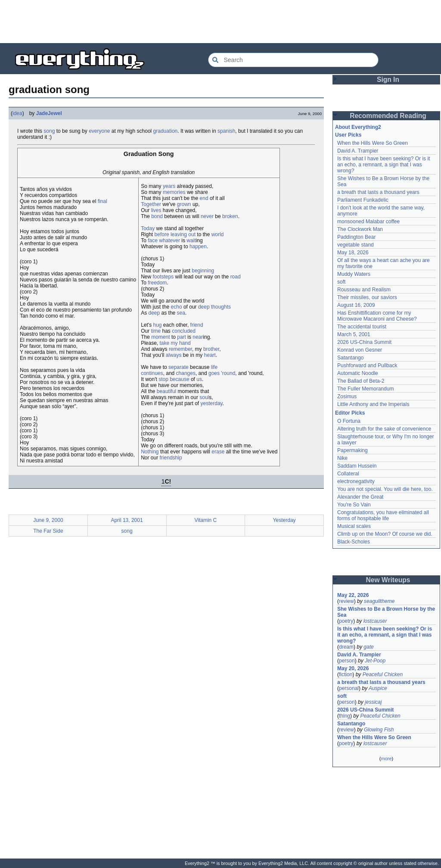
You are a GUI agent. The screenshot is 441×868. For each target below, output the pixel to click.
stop (163, 379)
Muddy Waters (354, 274)
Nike (342, 458)
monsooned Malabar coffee (368, 222)
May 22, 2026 (353, 595)
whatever (169, 240)
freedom (157, 283)
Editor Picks (350, 413)
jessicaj (373, 702)
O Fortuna (349, 421)
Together (151, 204)
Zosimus (347, 397)
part (182, 337)
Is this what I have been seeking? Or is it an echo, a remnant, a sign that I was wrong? (384, 165)
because (179, 379)
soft (341, 282)
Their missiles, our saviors (367, 297)
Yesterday (284, 520)
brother (211, 349)
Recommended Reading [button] (388, 116)
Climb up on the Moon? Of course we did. (385, 534)
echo (177, 307)
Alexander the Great (360, 497)
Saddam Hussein (357, 466)
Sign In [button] (388, 80)
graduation (166, 131)
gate (368, 647)
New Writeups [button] (388, 580)
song (49, 131)
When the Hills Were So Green (373, 143)
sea (181, 313)
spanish (226, 131)
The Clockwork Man (360, 229)
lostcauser (375, 621)
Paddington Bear (356, 237)
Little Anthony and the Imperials (373, 404)
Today (148, 228)
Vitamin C (205, 520)
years (169, 186)
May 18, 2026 (353, 253)
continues (152, 373)
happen (198, 247)
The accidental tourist (362, 327)
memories (174, 192)
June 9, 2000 (48, 520)
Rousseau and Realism (364, 290)
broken (230, 216)
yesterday (212, 403)
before (162, 234)
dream (346, 647)
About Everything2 (358, 127)
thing (345, 716)
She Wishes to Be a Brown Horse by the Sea (386, 612)
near (198, 337)
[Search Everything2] (293, 60)
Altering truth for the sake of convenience (384, 429)
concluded (184, 331)
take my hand (175, 343)
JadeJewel (49, 113)
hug (157, 325)
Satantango (350, 358)
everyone (99, 131)
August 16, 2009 (356, 305)
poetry (346, 621)
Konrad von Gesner (360, 350)
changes (186, 373)
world (218, 234)
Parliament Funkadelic (363, 200)
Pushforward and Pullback (367, 365)
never (207, 216)
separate (179, 367)
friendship (171, 458)
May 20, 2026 (353, 668)
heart (210, 355)
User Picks (348, 135)
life (214, 367)
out (192, 234)
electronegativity (356, 481)
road (236, 277)
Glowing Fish (379, 730)
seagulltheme (379, 601)
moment (160, 337)
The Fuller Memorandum (365, 389)
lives (156, 210)
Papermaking (352, 450)
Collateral (348, 474)
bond (157, 216)
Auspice (378, 688)
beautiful (166, 391)
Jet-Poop (375, 661)
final (102, 201)
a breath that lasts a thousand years (378, 192)
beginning (203, 271)
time (156, 331)
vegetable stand (356, 245)
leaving (179, 234)
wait (191, 240)
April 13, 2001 (127, 520)
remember (180, 349)
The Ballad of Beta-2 (361, 381)
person (347, 661)
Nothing (150, 452)
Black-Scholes (354, 542)
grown (184, 204)
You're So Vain (354, 505)
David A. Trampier (358, 151)
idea (17, 113)
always (174, 355)
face (153, 240)
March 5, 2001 (354, 334)
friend (197, 325)
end (204, 198)
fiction (346, 674)
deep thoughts (214, 307)
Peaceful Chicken (383, 674)
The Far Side (48, 531)
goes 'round (222, 373)
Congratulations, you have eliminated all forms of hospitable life (383, 515)
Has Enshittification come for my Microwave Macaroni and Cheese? (377, 316)
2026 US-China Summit (364, 342)
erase (218, 452)
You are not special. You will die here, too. (385, 489)
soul (204, 397)
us (199, 379)
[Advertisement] (220, 22)
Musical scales (354, 526)
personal (349, 688)
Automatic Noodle (358, 373)
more (386, 759)
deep (154, 313)
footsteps (163, 277)
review (346, 601)
